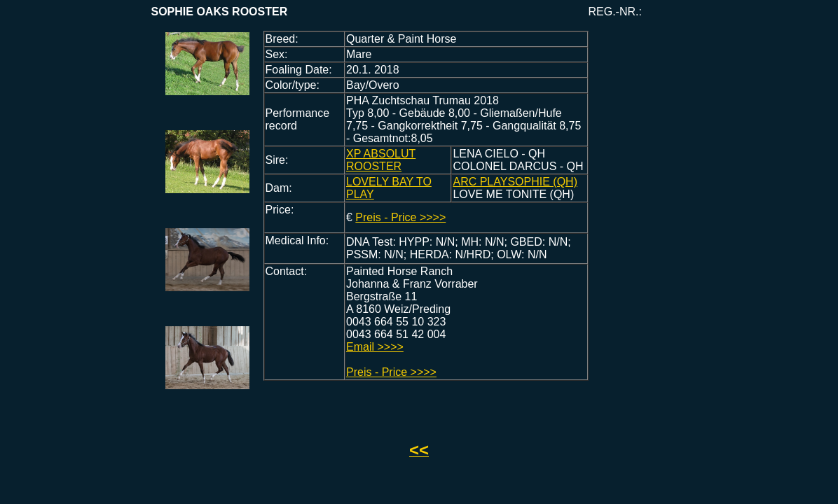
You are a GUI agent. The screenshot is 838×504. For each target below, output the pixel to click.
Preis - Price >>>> (400, 217)
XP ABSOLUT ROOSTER (381, 160)
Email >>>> (375, 347)
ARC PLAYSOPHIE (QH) (515, 182)
